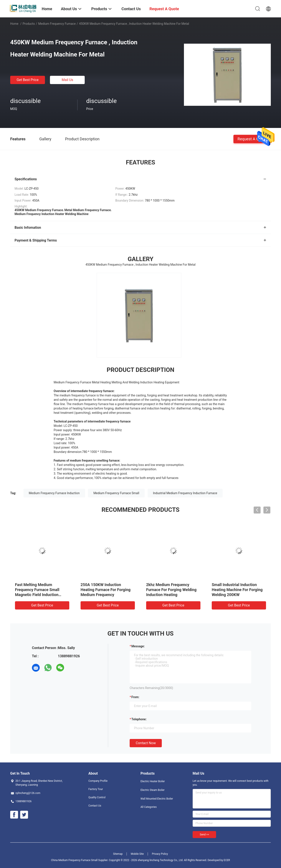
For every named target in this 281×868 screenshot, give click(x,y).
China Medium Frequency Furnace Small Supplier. (80, 860)
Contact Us (95, 806)
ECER (227, 860)
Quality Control (97, 797)
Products (29, 24)
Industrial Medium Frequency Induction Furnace (185, 493)
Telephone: (139, 719)
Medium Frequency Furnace (57, 24)
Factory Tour (96, 789)
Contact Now (146, 743)
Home (14, 24)
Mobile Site (137, 854)
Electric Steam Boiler (153, 790)
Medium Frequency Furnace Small (116, 493)
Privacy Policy (160, 854)
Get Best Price (28, 80)
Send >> (204, 835)
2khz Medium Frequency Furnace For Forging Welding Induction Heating (171, 590)
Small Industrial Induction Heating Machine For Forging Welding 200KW (237, 590)
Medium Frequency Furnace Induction (54, 493)
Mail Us (67, 80)
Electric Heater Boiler (153, 781)
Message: (138, 646)
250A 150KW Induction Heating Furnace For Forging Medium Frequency (106, 590)
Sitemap (118, 854)
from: (135, 697)
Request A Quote (252, 139)
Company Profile (98, 781)
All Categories (149, 807)
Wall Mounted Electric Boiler (157, 799)
